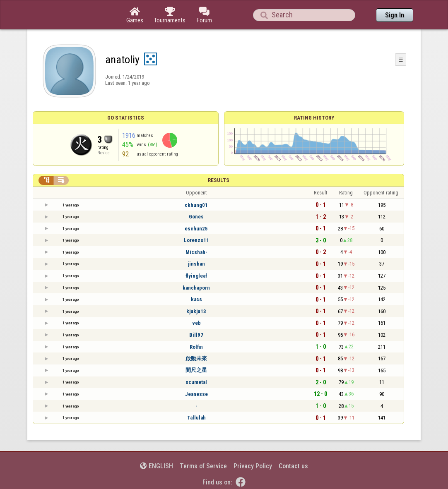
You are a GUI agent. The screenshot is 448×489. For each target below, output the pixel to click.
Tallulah (196, 418)
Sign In (395, 15)
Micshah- (196, 252)
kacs (196, 299)
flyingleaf (196, 276)
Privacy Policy (253, 466)
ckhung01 (196, 205)
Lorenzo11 (196, 240)
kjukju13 (196, 311)
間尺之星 (196, 370)
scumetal (196, 382)
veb (196, 323)
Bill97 (196, 335)
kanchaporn (196, 288)
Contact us (293, 466)
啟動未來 (196, 358)
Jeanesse (196, 394)
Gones (196, 217)
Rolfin (196, 347)
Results (219, 180)
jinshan (196, 264)
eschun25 (196, 229)
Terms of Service (203, 466)
